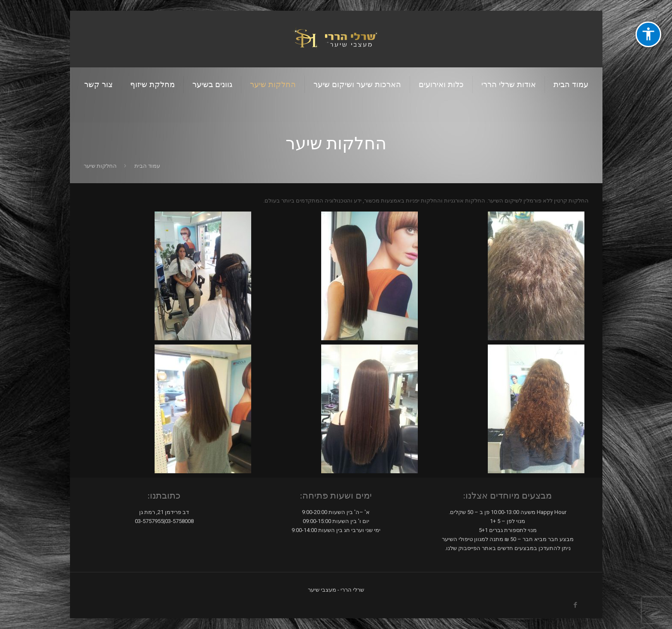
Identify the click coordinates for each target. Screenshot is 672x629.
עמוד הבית (147, 166)
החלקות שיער (100, 166)
